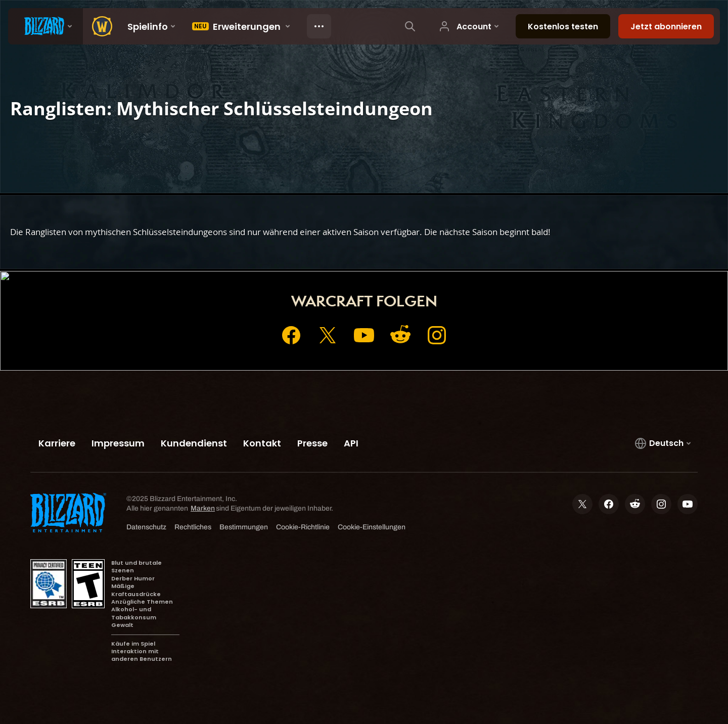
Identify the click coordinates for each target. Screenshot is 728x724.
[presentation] (45, 26)
